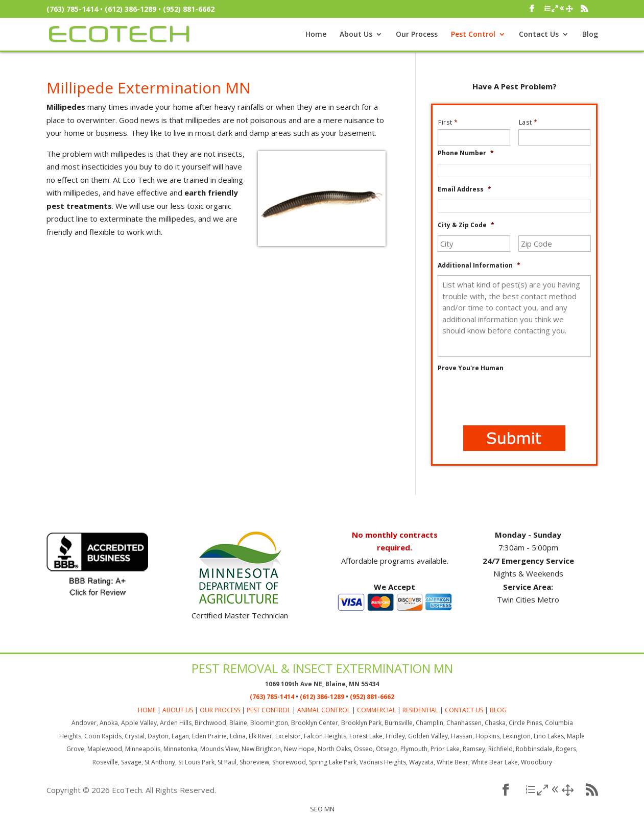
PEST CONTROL (269, 710)
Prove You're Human (471, 368)
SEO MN (322, 809)
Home (316, 35)
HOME (147, 710)
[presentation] (515, 398)
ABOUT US (178, 710)
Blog (590, 35)
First (452, 122)
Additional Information (479, 266)
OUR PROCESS (220, 710)
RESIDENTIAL (420, 710)
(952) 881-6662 (189, 9)
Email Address (464, 189)
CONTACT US (464, 710)
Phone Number (466, 153)
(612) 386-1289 (130, 9)
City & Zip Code (466, 225)
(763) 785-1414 (72, 9)
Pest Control (473, 35)
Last (532, 122)
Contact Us (539, 35)
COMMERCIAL (376, 710)
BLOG (498, 710)
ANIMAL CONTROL (324, 710)
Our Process (417, 35)
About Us (356, 35)
